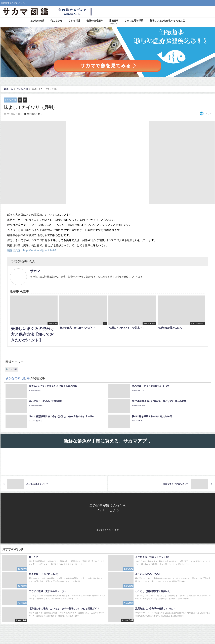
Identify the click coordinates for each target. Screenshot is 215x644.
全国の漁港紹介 (95, 21)
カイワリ (13, 369)
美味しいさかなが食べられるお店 (167, 21)
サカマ (208, 114)
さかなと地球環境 (134, 21)
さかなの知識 (37, 21)
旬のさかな (56, 21)
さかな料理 (74, 21)
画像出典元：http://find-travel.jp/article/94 (32, 250)
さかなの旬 (10, 100)
